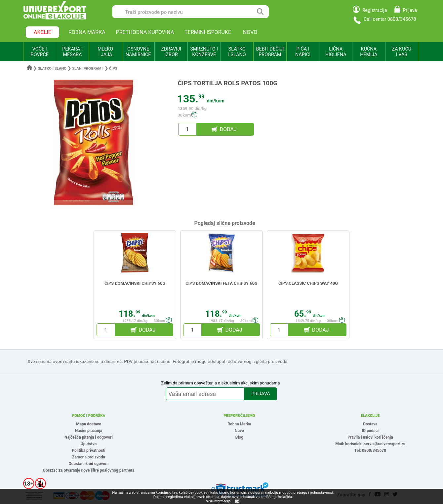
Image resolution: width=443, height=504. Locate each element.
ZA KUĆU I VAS (402, 52)
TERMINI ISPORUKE (208, 32)
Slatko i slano (52, 69)
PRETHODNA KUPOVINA (145, 32)
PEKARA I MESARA (72, 52)
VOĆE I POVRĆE (40, 52)
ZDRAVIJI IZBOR (171, 52)
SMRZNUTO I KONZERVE (204, 52)
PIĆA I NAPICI (303, 52)
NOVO (250, 32)
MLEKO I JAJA (105, 52)
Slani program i (88, 69)
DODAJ (228, 129)
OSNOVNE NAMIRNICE (138, 52)
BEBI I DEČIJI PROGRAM (270, 52)
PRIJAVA (261, 394)
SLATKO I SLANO (237, 52)
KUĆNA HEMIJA (369, 52)
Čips (113, 69)
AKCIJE (42, 32)
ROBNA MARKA (87, 32)
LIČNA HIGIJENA (336, 52)
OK (237, 502)
